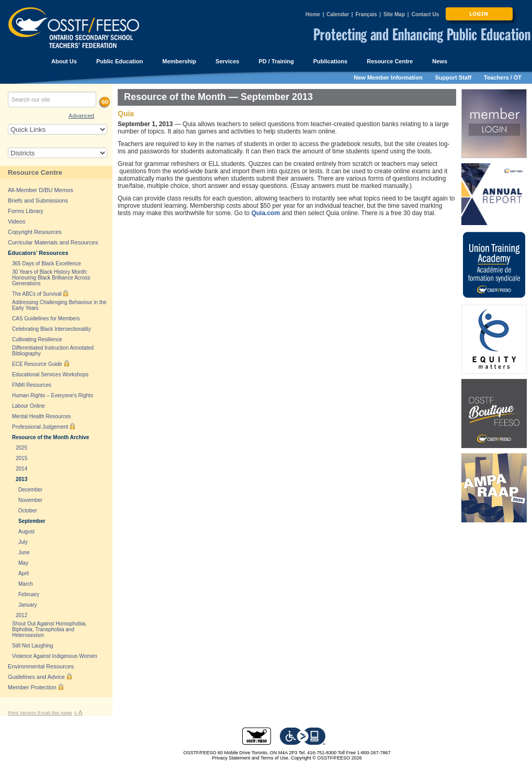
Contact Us (425, 14)
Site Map (394, 14)
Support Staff (454, 77)
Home (313, 14)
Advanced (81, 116)
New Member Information (388, 77)
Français (366, 14)
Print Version (23, 713)
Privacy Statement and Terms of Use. (251, 758)
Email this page (55, 713)
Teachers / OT (503, 77)
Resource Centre (35, 172)
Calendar (338, 14)
